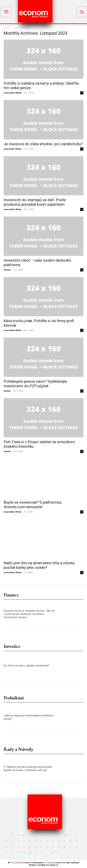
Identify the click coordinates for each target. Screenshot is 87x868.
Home (7, 28)
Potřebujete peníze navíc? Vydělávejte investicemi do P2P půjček (35, 384)
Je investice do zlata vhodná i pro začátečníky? (43, 144)
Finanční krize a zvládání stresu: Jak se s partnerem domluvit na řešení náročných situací (29, 614)
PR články (49, 863)
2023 (16, 28)
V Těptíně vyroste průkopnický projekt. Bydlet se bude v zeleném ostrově (28, 769)
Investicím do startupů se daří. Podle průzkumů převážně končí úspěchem (35, 202)
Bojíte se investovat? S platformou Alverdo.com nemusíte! (33, 505)
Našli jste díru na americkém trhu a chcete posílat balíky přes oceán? (39, 565)
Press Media (16, 863)
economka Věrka (13, 93)
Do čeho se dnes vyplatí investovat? (26, 666)
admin (7, 270)
